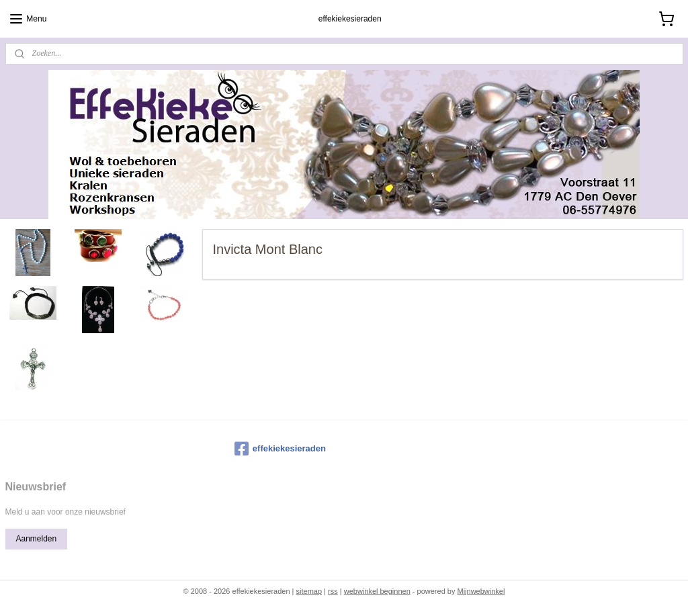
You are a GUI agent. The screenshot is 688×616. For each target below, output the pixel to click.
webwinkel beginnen (377, 591)
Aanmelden (36, 539)
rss (333, 591)
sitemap (309, 591)
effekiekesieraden (280, 449)
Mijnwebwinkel (481, 591)
